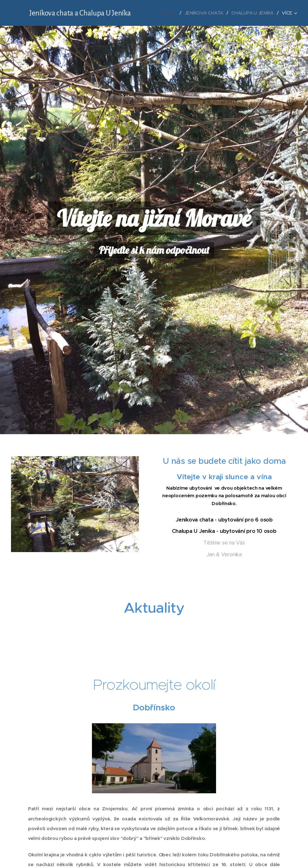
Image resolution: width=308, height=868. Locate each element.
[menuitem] (170, 13)
